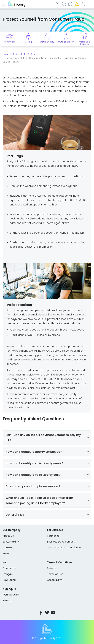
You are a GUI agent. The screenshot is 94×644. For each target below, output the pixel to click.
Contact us (70, 4)
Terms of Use (55, 574)
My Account (83, 4)
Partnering (53, 536)
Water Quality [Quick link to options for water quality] (47, 42)
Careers (8, 548)
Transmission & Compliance (64, 548)
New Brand (9, 580)
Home (6, 54)
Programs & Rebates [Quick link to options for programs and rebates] (85, 43)
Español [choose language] (89, 4)
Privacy (51, 568)
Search (64, 4)
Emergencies (77, 4)
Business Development (61, 542)
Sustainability (11, 542)
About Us (8, 536)
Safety (31, 54)
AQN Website (11, 595)
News (6, 553)
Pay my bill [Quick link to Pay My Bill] (9, 42)
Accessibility (55, 580)
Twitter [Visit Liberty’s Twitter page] (47, 613)
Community (57, 4)
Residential (19, 54)
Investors (8, 601)
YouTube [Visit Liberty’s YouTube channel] (53, 613)
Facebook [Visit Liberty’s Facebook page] (41, 613)
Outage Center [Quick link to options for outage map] (66, 42)
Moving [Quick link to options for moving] (28, 42)
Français (8, 574)
